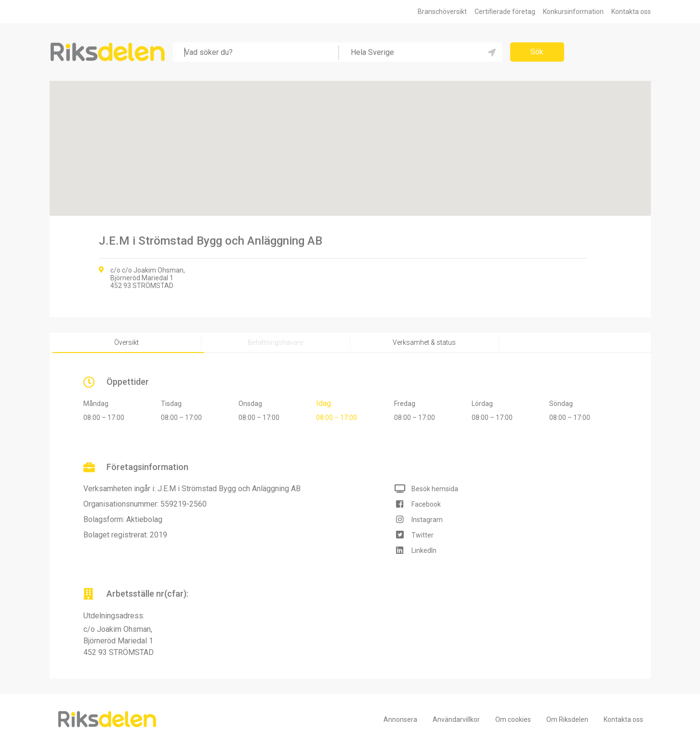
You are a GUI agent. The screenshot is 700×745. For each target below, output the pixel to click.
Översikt (126, 342)
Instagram (427, 520)
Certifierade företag (505, 12)
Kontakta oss (631, 12)
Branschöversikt (442, 12)
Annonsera (400, 719)
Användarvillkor (456, 719)
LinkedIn (424, 550)
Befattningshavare (275, 342)
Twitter (423, 535)
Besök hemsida (435, 489)
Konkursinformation (573, 12)
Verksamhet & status (424, 342)
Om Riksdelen (567, 719)
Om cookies (513, 719)
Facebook (426, 504)
